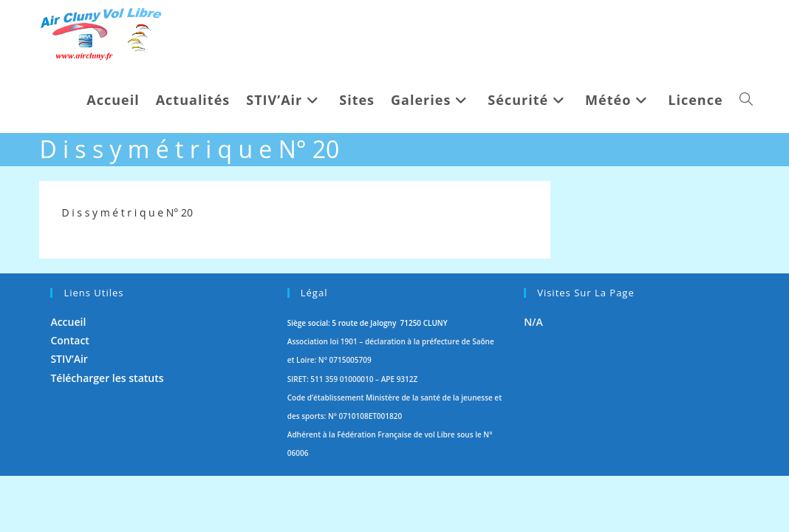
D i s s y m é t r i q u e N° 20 (127, 212)
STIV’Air (69, 415)
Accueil (68, 378)
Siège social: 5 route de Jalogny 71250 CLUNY (368, 379)
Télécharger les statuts (107, 433)
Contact (69, 396)
